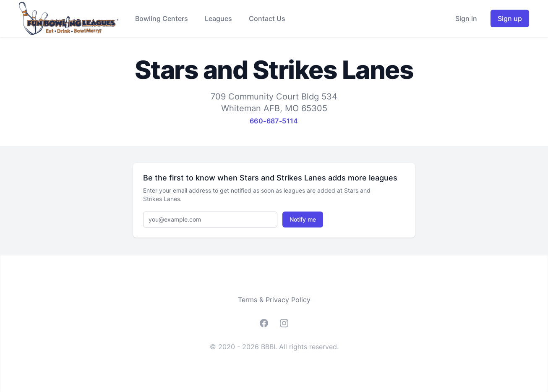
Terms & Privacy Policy (274, 300)
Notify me (303, 219)
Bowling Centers (162, 18)
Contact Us (267, 18)
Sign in (466, 18)
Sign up (510, 18)
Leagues (218, 18)
